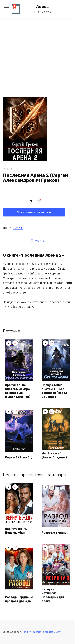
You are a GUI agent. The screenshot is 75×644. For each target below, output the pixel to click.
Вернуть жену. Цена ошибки (16, 531)
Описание (38, 241)
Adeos (42, 7)
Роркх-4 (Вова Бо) (19, 458)
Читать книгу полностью (34, 212)
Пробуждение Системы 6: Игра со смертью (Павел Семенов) (18, 391)
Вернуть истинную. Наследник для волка (53, 595)
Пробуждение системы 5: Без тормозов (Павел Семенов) (54, 391)
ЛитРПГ (18, 228)
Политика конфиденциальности (43, 632)
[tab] (38, 241)
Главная (7, 169)
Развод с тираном (55, 533)
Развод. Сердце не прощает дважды (19, 599)
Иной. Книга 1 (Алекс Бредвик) (54, 456)
